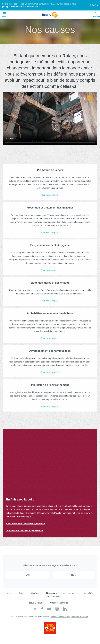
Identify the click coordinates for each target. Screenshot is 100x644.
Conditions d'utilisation (80, 617)
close (93, 5)
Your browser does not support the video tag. (50, 119)
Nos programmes (70, 593)
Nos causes (52, 593)
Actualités (89, 593)
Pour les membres (53, 597)
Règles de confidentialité (60, 617)
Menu (4, 15)
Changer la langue (59, 603)
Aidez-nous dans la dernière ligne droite (25, 523)
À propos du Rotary (16, 593)
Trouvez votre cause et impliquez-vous (25, 530)
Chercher (96, 15)
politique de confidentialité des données (20, 6)
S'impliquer (35, 593)
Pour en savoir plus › (50, 197)
